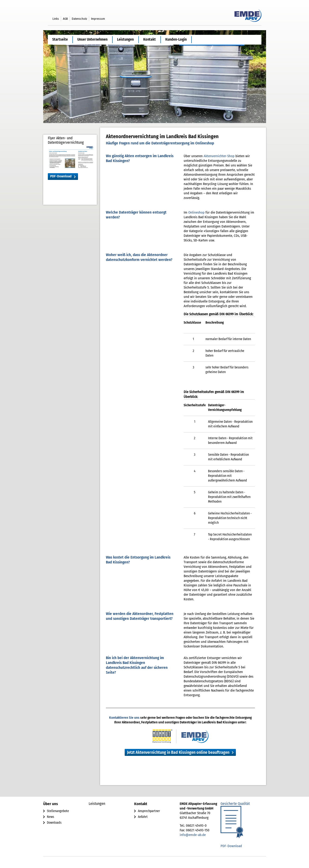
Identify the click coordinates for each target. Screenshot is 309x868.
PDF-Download (61, 176)
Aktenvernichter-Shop (219, 156)
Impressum (98, 19)
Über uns (50, 804)
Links (56, 19)
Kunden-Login (176, 39)
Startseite (60, 39)
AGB (65, 19)
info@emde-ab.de (193, 835)
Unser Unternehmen (92, 39)
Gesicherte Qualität (235, 804)
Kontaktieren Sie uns (124, 718)
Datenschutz (79, 19)
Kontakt (150, 39)
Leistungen (125, 39)
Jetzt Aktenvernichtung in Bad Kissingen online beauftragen (178, 752)
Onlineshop (196, 212)
